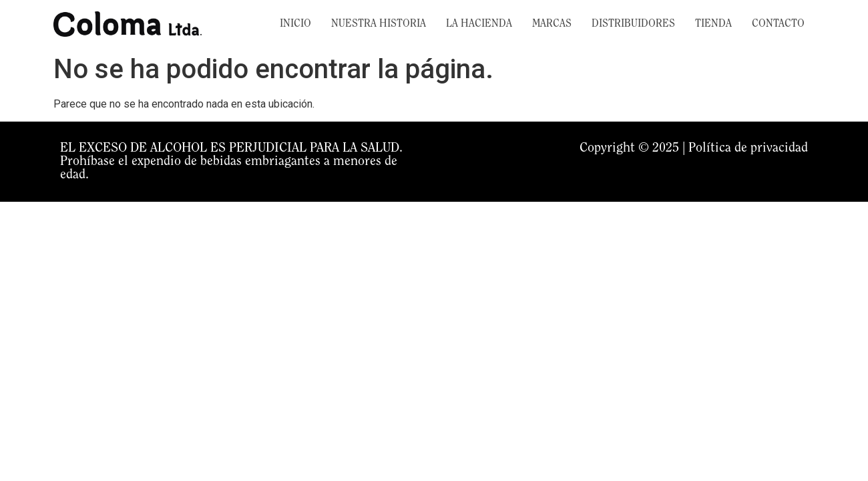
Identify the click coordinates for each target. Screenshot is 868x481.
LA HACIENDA (479, 24)
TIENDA (713, 24)
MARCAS (552, 24)
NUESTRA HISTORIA (379, 24)
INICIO (295, 24)
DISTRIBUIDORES (633, 24)
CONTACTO (778, 24)
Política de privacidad (748, 148)
